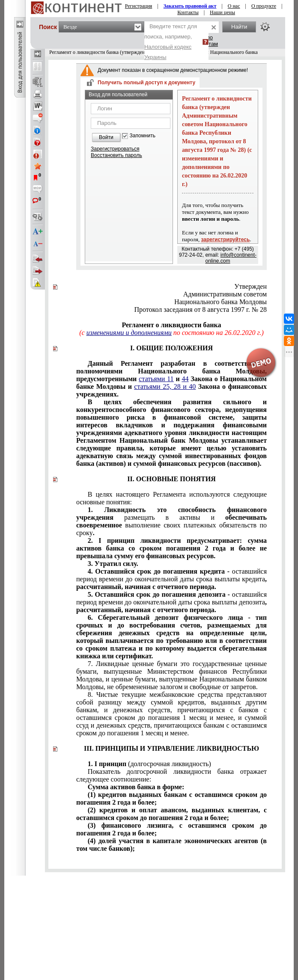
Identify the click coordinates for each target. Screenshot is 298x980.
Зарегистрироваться (115, 149)
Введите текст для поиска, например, (171, 42)
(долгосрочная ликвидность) (149, 764)
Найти (239, 27)
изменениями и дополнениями (129, 333)
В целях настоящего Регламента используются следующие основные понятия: (171, 498)
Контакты (188, 12)
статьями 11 (156, 379)
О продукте (264, 6)
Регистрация (139, 6)
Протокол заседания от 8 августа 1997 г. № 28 (200, 309)
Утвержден (250, 286)
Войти (106, 137)
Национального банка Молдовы (221, 302)
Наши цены (222, 12)
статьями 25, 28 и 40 (165, 386)
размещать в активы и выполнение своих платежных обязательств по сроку (171, 521)
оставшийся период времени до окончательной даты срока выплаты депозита (171, 602)
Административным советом (225, 294)
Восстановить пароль (116, 155)
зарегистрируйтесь (226, 240)
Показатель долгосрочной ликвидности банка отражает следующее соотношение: (171, 775)
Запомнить (143, 136)
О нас (234, 6)
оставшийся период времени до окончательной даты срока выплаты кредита (171, 579)
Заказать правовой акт (190, 6)
